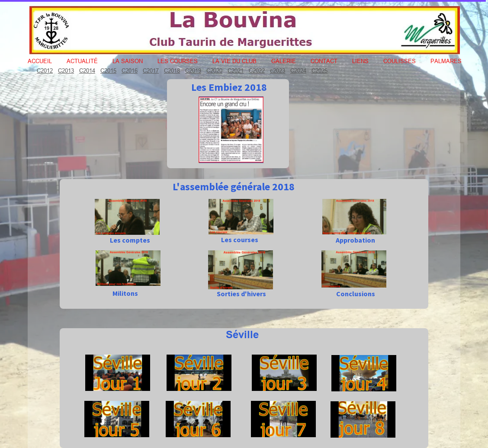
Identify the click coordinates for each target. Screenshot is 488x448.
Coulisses (400, 61)
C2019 (193, 70)
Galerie (284, 61)
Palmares (446, 61)
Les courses (178, 61)
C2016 (130, 70)
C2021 (236, 70)
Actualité (82, 61)
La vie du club (234, 61)
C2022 (257, 70)
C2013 (66, 70)
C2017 (151, 70)
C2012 (45, 70)
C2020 (214, 70)
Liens (360, 61)
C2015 (108, 70)
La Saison (128, 61)
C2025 (319, 70)
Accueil (40, 61)
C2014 (87, 70)
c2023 (278, 70)
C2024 (298, 70)
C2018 (172, 70)
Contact (324, 61)
